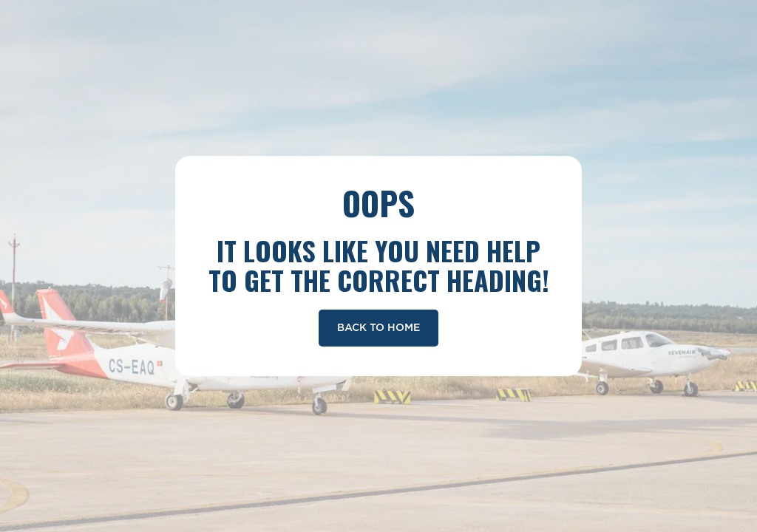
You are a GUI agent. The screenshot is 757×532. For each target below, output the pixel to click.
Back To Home (378, 328)
